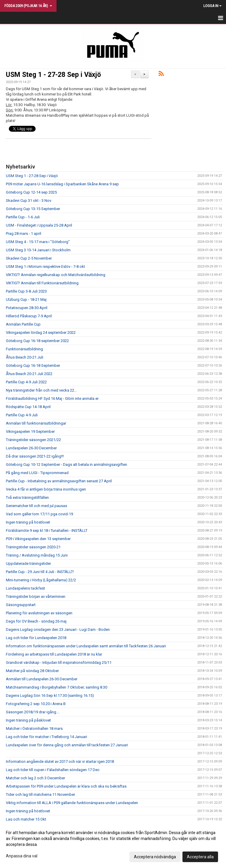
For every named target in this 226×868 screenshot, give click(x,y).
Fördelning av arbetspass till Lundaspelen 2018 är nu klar (54, 654)
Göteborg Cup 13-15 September (33, 209)
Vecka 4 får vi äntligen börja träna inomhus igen (46, 489)
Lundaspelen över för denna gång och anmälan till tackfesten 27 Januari (67, 745)
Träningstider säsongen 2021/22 (33, 440)
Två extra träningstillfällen (27, 497)
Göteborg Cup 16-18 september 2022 (37, 341)
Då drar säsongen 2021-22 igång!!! (35, 456)
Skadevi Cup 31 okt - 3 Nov (29, 201)
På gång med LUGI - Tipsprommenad (37, 473)
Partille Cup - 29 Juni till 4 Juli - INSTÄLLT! (40, 572)
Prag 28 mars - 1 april (24, 233)
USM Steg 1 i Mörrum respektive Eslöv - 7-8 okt (45, 266)
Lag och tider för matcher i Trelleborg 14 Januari (46, 737)
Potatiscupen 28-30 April (27, 308)
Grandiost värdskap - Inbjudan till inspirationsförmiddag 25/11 (59, 662)
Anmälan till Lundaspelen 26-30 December (42, 679)
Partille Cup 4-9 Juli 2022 (26, 382)
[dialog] (113, 844)
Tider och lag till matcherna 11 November (40, 794)
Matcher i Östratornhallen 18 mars (34, 728)
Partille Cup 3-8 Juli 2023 (26, 291)
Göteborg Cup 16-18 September (33, 365)
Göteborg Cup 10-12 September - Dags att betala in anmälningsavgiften (67, 464)
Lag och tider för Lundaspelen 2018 (36, 638)
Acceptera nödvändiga (155, 857)
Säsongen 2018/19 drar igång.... (33, 712)
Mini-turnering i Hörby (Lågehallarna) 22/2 (41, 580)
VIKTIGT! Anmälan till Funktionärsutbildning (42, 283)
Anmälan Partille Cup (23, 324)
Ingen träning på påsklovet (28, 720)
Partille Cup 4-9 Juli (22, 415)
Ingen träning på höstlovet (28, 522)
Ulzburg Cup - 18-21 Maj (26, 299)
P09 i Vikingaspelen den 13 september (38, 539)
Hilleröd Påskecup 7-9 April (29, 316)
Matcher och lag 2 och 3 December (35, 778)
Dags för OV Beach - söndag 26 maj (36, 621)
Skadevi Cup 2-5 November (29, 258)
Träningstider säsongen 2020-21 (33, 547)
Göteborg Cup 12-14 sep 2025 (31, 192)
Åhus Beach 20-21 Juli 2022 (29, 374)
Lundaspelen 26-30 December (31, 448)
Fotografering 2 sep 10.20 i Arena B (36, 704)
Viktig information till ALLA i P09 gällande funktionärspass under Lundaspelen (72, 803)
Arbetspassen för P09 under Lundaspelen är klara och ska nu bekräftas (66, 786)
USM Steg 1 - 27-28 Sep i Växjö (53, 75)
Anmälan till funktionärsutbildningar (36, 423)
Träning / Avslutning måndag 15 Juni (37, 555)
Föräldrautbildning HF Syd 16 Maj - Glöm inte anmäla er (52, 398)
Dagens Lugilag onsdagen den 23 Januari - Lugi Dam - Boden (58, 629)
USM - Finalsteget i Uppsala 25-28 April (39, 225)
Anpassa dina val (22, 856)
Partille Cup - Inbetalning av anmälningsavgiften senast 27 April (59, 481)
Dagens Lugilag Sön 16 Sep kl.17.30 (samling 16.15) (50, 695)
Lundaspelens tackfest (25, 588)
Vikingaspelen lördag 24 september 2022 (41, 332)
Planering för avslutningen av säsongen (39, 613)
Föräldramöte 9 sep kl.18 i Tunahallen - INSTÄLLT (47, 530)
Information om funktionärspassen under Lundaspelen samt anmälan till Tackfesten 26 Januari (86, 646)
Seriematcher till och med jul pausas (36, 506)
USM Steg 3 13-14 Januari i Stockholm (38, 250)
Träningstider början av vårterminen (36, 596)
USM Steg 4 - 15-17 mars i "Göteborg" (38, 242)
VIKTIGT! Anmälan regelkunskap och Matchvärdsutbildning (56, 275)
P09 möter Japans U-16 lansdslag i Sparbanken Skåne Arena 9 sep (62, 184)
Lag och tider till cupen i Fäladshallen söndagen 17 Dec (53, 770)
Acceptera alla (200, 857)
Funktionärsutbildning (24, 349)
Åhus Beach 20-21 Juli (25, 357)
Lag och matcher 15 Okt (26, 819)
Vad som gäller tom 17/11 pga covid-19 (39, 514)
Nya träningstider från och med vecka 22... (41, 390)
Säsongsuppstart (21, 605)
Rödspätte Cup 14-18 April (28, 407)
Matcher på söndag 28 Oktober (32, 671)
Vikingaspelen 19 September (30, 431)
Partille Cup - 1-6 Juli (23, 217)
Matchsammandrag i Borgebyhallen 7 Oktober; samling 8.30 (56, 687)
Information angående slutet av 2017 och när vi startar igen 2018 (60, 761)
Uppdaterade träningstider (28, 563)
